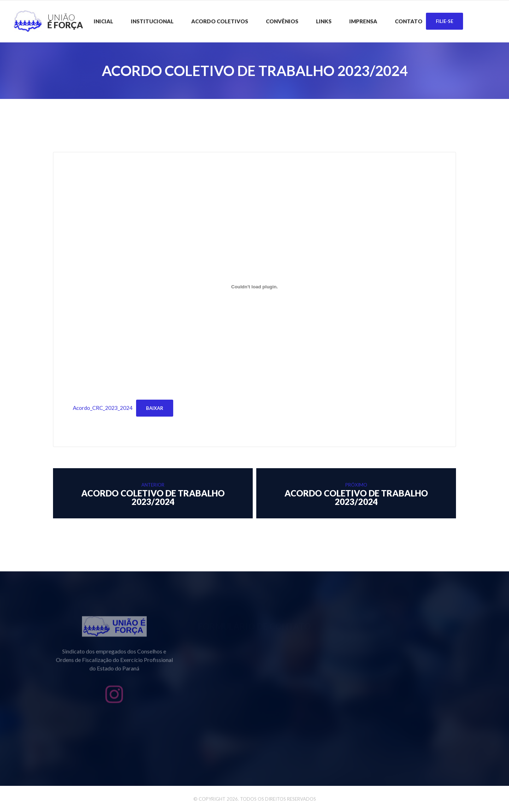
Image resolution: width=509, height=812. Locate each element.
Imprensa (363, 21)
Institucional (152, 21)
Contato (409, 21)
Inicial (103, 21)
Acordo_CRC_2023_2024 (103, 408)
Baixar (155, 408)
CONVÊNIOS (282, 21)
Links (324, 21)
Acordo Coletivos (220, 21)
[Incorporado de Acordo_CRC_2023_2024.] (255, 287)
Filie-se (444, 21)
